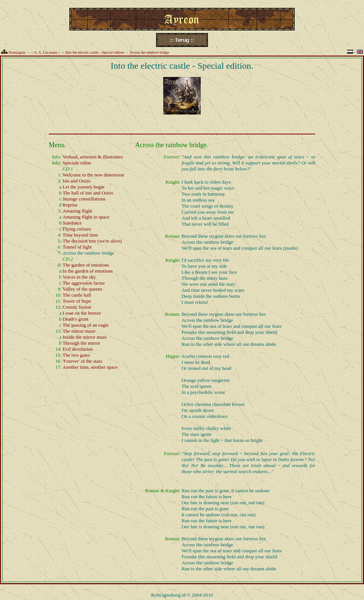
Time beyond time (80, 235)
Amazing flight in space (86, 217)
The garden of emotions (86, 265)
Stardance (72, 223)
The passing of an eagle (86, 325)
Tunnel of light (77, 247)
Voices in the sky (79, 277)
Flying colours (77, 229)
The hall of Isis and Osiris (88, 193)
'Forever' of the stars (82, 361)
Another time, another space (90, 367)
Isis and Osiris (77, 181)
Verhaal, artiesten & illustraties (93, 157)
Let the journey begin (84, 187)
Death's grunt (76, 319)
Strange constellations (84, 199)
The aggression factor (84, 283)
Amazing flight (77, 211)
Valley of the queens (83, 289)
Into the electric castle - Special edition (95, 52)
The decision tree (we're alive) (92, 241)
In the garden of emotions (88, 271)
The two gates (76, 355)
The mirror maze (79, 331)
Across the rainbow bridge (149, 52)
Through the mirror (81, 343)
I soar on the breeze (82, 313)
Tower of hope (77, 301)
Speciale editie (77, 163)
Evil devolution (78, 349)
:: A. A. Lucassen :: (46, 52)
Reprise (70, 205)
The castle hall (77, 295)
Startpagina (17, 52)
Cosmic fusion (77, 307)
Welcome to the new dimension (93, 175)
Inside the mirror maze (85, 337)
